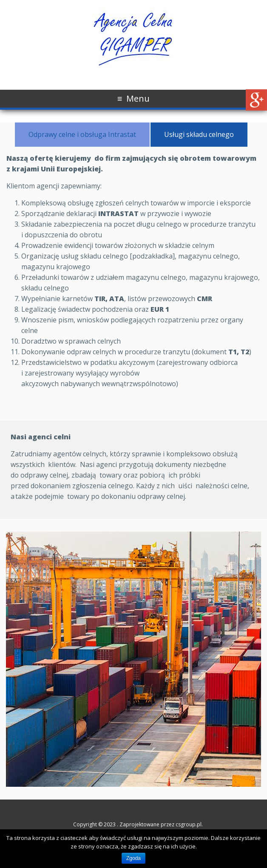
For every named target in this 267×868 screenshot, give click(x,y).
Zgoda (133, 858)
